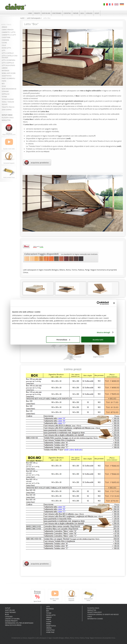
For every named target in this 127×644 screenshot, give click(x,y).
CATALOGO (89, 13)
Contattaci (50, 630)
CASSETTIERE (6, 37)
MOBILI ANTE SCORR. (9, 73)
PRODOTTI (37, 13)
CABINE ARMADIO (8, 30)
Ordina (49, 628)
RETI (3, 84)
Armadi (49, 617)
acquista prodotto (40, 163)
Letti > (23, 18)
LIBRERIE (5, 68)
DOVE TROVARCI (57, 13)
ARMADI (4, 27)
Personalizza (63, 339)
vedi (68, 138)
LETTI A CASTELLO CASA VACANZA (10, 57)
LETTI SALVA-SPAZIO (8, 65)
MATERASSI (5, 71)
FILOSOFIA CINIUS (8, 118)
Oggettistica (51, 626)
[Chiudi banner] (114, 303)
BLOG (82, 13)
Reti (48, 611)
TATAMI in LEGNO (8, 99)
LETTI (4, 50)
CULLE (4, 45)
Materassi (50, 609)
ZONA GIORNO (7, 110)
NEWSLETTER (6, 120)
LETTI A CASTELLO (8, 53)
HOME (30, 13)
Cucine (49, 622)
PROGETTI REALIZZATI (95, 612)
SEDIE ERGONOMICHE (9, 89)
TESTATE (5, 104)
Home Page (50, 632)
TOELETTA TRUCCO (8, 107)
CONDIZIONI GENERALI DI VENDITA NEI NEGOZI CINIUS (103, 616)
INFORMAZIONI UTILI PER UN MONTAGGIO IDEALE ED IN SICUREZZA (19, 624)
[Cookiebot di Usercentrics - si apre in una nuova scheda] (98, 303)
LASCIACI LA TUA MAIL (12, 619)
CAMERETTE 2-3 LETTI (9, 35)
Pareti (48, 619)
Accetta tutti (98, 339)
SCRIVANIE (5, 91)
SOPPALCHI (6, 94)
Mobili (49, 624)
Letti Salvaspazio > (34, 18)
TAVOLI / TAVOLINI (8, 102)
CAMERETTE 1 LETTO (9, 32)
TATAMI (4, 97)
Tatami (49, 613)
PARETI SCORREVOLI (8, 78)
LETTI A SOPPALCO (8, 63)
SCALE (4, 86)
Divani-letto (51, 615)
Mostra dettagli (104, 332)
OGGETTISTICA (7, 76)
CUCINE (4, 43)
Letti (48, 607)
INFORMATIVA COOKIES (95, 619)
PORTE (4, 81)
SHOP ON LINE (46, 13)
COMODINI (5, 40)
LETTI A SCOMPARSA (8, 60)
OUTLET (97, 13)
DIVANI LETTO (6, 48)
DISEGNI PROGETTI (11, 621)
